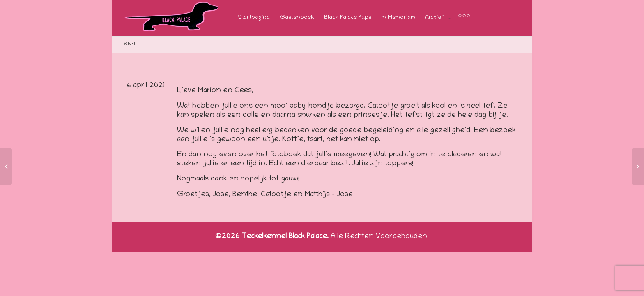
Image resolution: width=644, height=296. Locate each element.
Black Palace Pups (348, 18)
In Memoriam (398, 18)
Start (130, 44)
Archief (435, 18)
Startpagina (254, 18)
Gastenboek (297, 18)
